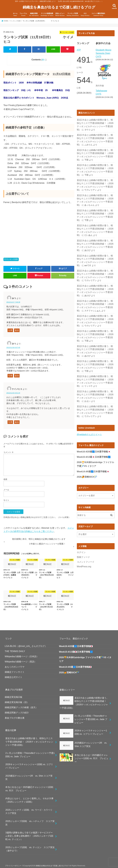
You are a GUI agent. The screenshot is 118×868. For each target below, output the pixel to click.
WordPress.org (84, 544)
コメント (8, 450)
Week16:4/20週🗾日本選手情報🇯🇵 (94, 430)
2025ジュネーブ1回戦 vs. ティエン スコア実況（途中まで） (30, 847)
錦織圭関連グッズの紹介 (17, 711)
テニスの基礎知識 (47, 13)
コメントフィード (85, 539)
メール (6, 488)
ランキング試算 (73, 13)
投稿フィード (83, 535)
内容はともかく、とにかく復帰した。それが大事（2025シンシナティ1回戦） (29, 798)
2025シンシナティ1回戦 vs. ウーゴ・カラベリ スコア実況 (30, 810)
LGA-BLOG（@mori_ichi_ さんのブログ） (26, 644)
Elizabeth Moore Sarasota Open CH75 (103, 51)
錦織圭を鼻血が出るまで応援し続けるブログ (59, 6)
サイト (6, 498)
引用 (10, 328)
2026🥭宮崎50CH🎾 (87, 455)
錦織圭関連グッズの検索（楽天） (21, 706)
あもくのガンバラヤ (15, 665)
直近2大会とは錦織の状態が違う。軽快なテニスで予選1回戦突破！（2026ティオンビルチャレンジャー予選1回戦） (95, 117)
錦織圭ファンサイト (15, 670)
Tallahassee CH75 (104, 88)
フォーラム (23, 13)
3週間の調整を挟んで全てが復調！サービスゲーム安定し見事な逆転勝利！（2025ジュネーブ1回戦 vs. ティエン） (29, 834)
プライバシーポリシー (14, 864)
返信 (17, 328)
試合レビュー (60, 13)
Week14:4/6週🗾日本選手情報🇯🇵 (93, 449)
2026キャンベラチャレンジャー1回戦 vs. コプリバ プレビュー (29, 764)
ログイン (81, 530)
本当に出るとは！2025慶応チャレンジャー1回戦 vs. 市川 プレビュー (29, 787)
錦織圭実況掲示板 (14, 695)
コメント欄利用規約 (98, 13)
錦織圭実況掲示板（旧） (17, 700)
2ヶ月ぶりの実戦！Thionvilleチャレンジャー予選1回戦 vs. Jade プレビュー (30, 753)
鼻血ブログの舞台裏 (15, 716)
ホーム (15, 13)
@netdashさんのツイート (89, 412)
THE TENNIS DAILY (15, 649)
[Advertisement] (26, 226)
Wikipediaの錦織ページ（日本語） (22, 654)
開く (44, 58)
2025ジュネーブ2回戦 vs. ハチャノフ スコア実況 (30, 821)
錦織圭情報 (34, 13)
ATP (79, 48)
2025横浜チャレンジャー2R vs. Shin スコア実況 (29, 776)
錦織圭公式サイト (14, 675)
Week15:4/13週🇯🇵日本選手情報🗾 (94, 435)
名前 (5, 477)
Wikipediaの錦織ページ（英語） (21, 660)
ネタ (85, 13)
